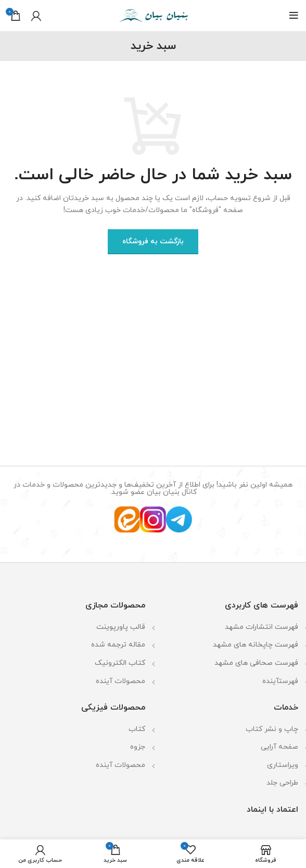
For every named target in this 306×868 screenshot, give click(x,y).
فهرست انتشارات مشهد (262, 627)
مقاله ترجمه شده (118, 645)
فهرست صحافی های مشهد (256, 663)
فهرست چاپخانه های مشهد (256, 645)
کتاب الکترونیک (120, 663)
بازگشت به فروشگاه (153, 241)
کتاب (137, 729)
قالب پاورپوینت (121, 627)
